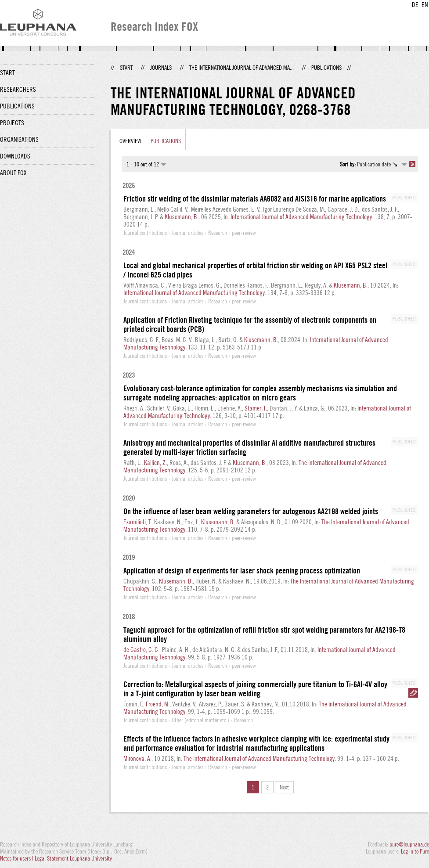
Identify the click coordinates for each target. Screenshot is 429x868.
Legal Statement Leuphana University (73, 858)
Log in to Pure (415, 851)
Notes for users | (17, 858)
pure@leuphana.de (409, 844)
